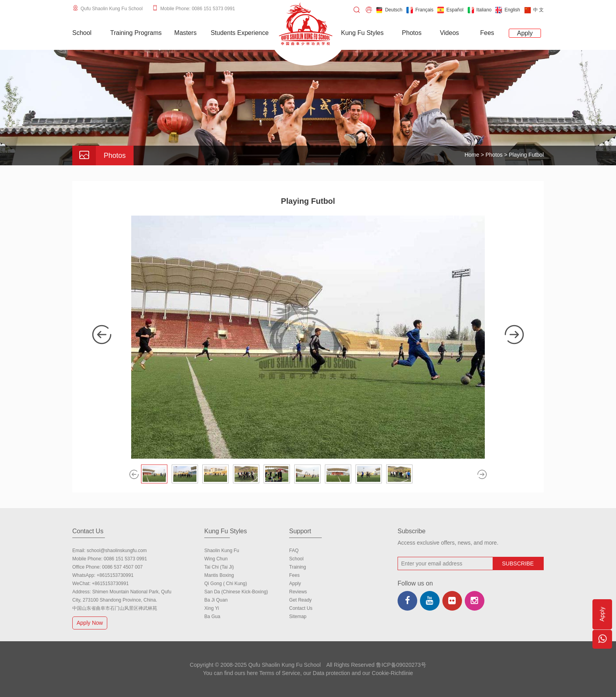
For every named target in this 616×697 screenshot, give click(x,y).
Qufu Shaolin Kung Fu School (112, 9)
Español (450, 10)
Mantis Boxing (219, 575)
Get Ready (300, 600)
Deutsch (389, 10)
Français (420, 10)
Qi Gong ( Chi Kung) (226, 584)
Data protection (331, 673)
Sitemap (298, 617)
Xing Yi (212, 608)
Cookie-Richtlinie (392, 673)
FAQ (294, 551)
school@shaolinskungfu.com (117, 551)
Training (298, 567)
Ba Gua (212, 617)
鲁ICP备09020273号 (401, 665)
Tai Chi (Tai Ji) (219, 567)
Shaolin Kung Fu (222, 551)
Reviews (298, 592)
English (508, 10)
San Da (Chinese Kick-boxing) (236, 592)
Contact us (301, 608)
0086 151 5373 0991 (125, 559)
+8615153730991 (115, 575)
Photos (494, 155)
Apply (295, 584)
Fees (294, 575)
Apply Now (91, 623)
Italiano (480, 10)
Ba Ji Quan (216, 600)
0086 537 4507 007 (122, 567)
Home (472, 155)
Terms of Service (280, 673)
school (296, 559)
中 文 (534, 10)
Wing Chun (216, 559)
